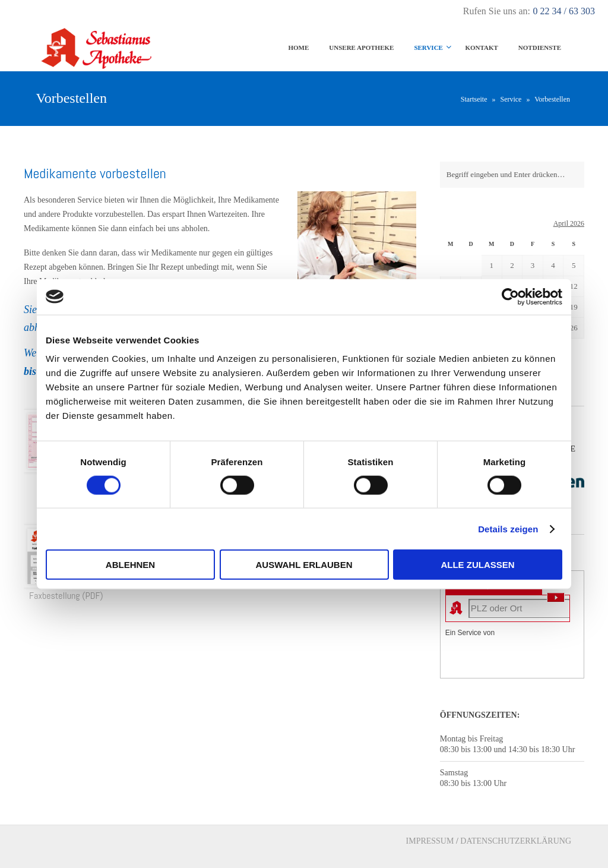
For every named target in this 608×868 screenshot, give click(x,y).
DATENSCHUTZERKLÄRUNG (516, 841)
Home (298, 48)
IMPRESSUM (430, 841)
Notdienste (540, 48)
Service (428, 48)
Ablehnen (130, 565)
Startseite (474, 99)
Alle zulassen (477, 565)
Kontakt (481, 48)
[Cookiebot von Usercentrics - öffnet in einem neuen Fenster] (510, 296)
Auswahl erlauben (304, 565)
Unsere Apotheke (361, 48)
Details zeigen (508, 528)
